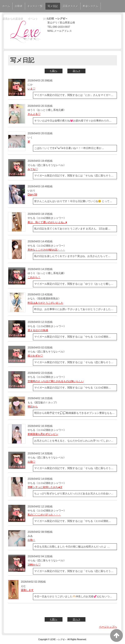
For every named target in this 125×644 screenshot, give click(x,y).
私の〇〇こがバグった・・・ (44, 515)
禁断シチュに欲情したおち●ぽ (45, 487)
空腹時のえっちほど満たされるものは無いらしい (56, 381)
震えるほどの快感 (38, 330)
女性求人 (48, 19)
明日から (33, 407)
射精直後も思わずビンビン (43, 434)
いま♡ (31, 89)
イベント (33, 19)
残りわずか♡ (35, 356)
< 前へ (54, 71)
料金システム (91, 6)
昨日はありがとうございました (45, 303)
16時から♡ (34, 565)
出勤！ (31, 540)
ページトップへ (108, 627)
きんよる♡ (34, 114)
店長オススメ (70, 6)
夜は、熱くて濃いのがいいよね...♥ (47, 222)
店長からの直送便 (13, 19)
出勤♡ (31, 462)
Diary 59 (32, 195)
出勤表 (19, 6)
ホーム (6, 6)
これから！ (34, 277)
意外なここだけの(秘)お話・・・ (46, 250)
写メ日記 (53, 6)
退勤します (27, 590)
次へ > (76, 71)
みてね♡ (33, 169)
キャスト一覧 (35, 6)
